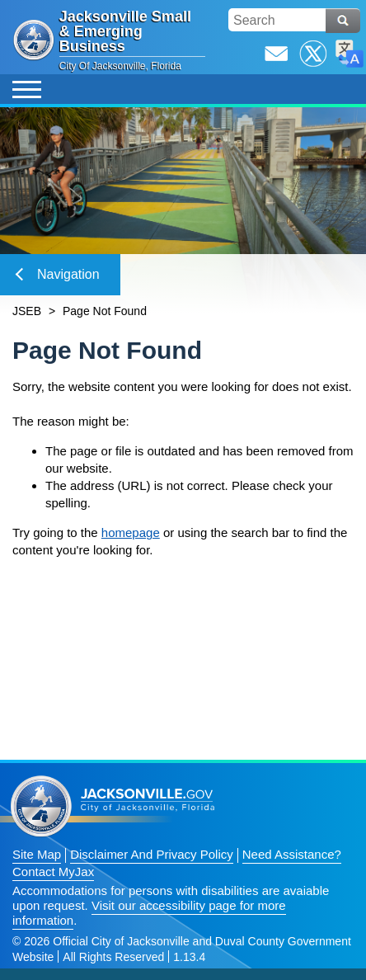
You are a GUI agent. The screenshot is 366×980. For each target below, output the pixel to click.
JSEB (27, 311)
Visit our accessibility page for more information (149, 913)
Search (343, 21)
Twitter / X (313, 54)
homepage (131, 532)
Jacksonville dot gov (113, 806)
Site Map (37, 854)
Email (276, 54)
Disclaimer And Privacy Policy (152, 854)
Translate (350, 54)
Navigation (58, 274)
